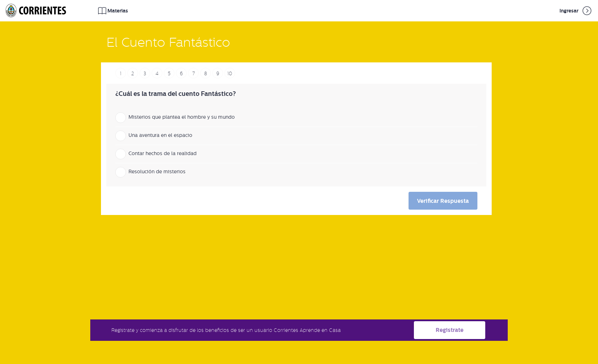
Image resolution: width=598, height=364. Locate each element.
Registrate (450, 330)
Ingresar (576, 11)
